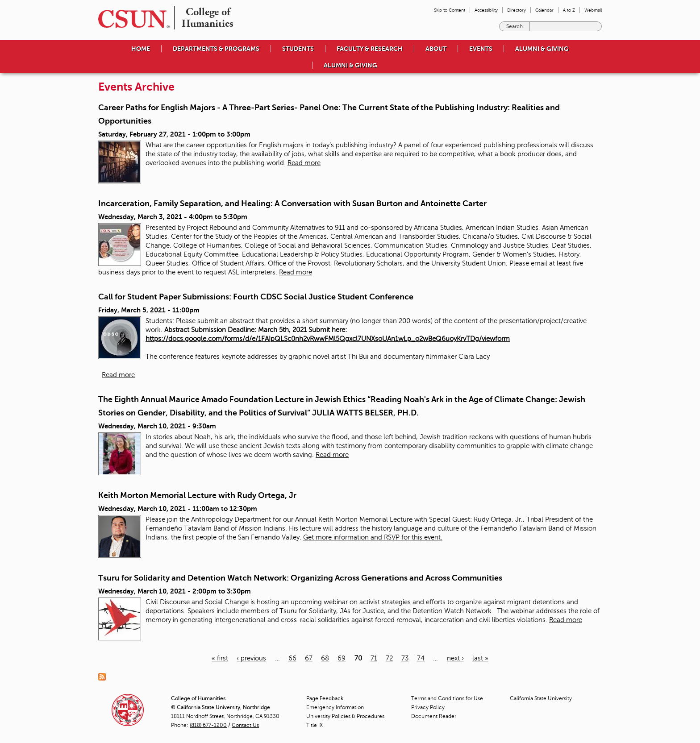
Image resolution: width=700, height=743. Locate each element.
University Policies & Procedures (345, 716)
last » (480, 658)
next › (455, 658)
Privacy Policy (428, 707)
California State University (541, 698)
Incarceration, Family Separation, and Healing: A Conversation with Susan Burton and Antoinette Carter (292, 203)
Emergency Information (335, 707)
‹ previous (251, 658)
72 (389, 658)
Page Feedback (325, 698)
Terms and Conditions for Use (447, 698)
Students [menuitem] (298, 49)
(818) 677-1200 (208, 725)
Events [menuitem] (481, 49)
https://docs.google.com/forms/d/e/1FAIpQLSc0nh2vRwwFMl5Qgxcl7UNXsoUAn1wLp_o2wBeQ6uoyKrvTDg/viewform (328, 339)
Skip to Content (450, 10)
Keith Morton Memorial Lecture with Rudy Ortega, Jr (197, 495)
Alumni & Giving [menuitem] (542, 49)
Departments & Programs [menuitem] (216, 49)
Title (315, 725)
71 (374, 658)
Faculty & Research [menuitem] (370, 49)
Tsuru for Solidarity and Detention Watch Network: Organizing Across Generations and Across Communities (300, 578)
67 (309, 658)
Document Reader (434, 716)
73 (405, 658)
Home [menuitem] (141, 49)
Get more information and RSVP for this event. (373, 537)
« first (220, 658)
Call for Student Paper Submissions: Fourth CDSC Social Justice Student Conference (256, 297)
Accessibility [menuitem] (486, 10)
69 (342, 658)
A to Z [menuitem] (569, 10)
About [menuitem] (436, 49)
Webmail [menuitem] (593, 10)
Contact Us (245, 725)
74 (421, 658)
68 (325, 658)
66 (292, 658)
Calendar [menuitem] (544, 10)
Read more (304, 163)
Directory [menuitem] (517, 10)
